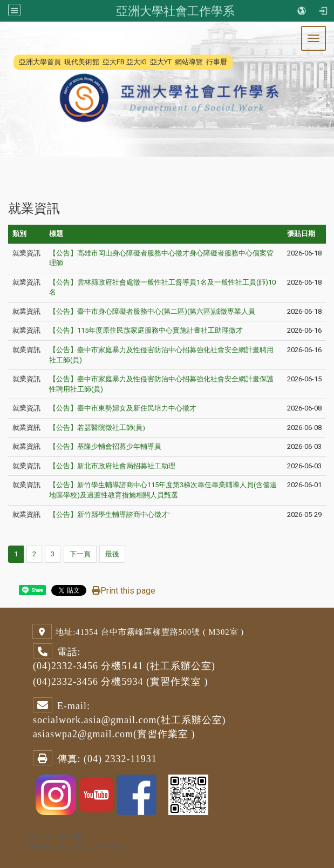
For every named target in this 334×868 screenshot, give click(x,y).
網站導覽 (189, 62)
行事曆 (217, 62)
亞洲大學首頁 (40, 62)
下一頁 (80, 554)
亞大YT (161, 62)
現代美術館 (82, 62)
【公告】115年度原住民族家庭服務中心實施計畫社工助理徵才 (146, 330)
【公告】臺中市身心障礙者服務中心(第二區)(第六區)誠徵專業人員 (152, 311)
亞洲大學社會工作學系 (175, 11)
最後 (112, 554)
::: (13, 62)
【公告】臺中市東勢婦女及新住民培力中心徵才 (123, 408)
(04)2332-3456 (66, 666)
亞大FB (114, 62)
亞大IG (137, 62)
